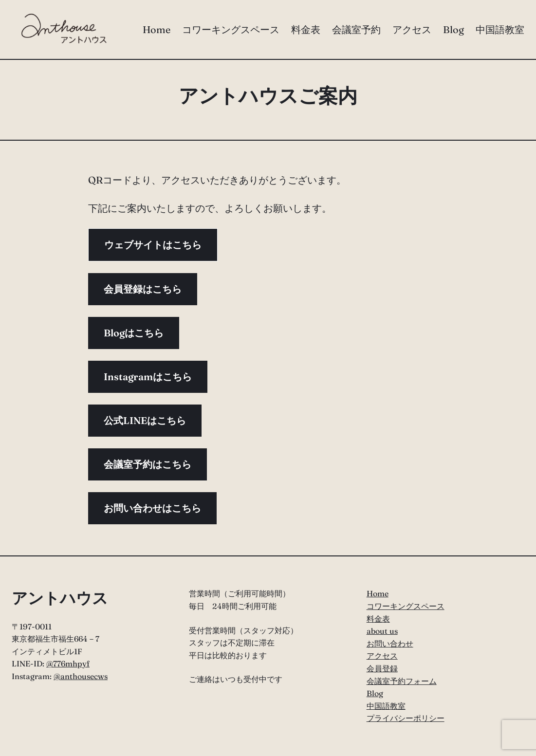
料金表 (378, 619)
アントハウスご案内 (268, 96)
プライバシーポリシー (406, 718)
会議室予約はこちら (148, 464)
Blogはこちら (134, 333)
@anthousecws (81, 676)
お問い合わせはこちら (152, 508)
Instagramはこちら (148, 377)
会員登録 (382, 668)
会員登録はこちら (143, 289)
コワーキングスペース (406, 606)
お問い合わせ (390, 644)
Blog (375, 693)
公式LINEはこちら (145, 420)
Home (378, 593)
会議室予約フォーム (402, 681)
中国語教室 (386, 706)
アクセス (382, 656)
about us (382, 631)
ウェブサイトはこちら (153, 245)
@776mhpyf (68, 664)
